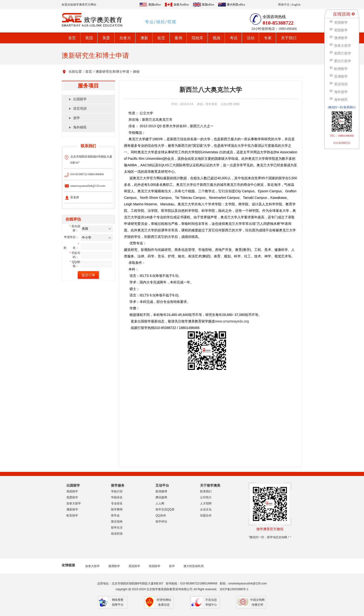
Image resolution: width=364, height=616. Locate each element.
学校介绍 (117, 491)
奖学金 (115, 516)
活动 (251, 38)
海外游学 (338, 92)
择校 (136, 72)
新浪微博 (161, 491)
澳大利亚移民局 (194, 566)
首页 (72, 38)
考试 (234, 38)
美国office (155, 5)
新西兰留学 (340, 53)
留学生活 (117, 528)
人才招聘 (206, 503)
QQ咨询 (161, 516)
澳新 (144, 38)
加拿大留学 (74, 503)
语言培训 (80, 109)
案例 (178, 38)
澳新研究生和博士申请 (112, 72)
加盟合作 (206, 516)
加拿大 (125, 38)
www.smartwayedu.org (232, 321)
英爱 (106, 38)
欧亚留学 (72, 516)
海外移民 (80, 127)
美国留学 (72, 491)
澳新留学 (72, 509)
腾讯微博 (161, 497)
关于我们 (289, 38)
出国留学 (80, 99)
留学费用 (117, 509)
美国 (89, 38)
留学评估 (161, 522)
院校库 (197, 38)
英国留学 (134, 566)
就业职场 (117, 534)
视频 (216, 38)
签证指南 (117, 522)
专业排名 (117, 503)
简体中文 (284, 5)
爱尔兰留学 (340, 61)
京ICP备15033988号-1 (234, 589)
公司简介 (206, 497)
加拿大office (181, 5)
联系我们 (206, 491)
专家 (268, 38)
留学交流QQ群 (165, 509)
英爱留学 (72, 497)
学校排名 (117, 497)
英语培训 (338, 84)
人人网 (160, 503)
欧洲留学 (338, 69)
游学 (77, 118)
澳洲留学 (114, 566)
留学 (172, 566)
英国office (208, 5)
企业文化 (206, 509)
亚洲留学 (338, 77)
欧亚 (161, 38)
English (296, 5)
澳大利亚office (236, 5)
